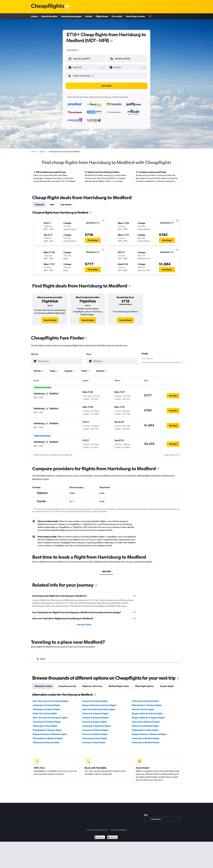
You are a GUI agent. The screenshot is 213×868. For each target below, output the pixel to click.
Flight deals (102, 16)
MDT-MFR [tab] (107, 572)
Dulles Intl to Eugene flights (95, 713)
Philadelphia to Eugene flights (47, 730)
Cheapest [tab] (39, 205)
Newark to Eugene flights (95, 722)
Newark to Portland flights (95, 701)
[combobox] (74, 50)
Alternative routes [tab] (43, 686)
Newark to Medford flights (95, 734)
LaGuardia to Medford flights (146, 738)
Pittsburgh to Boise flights (45, 726)
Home (34, 16)
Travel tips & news (135, 16)
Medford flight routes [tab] (119, 686)
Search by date (49, 16)
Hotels (89, 16)
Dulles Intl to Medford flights (145, 726)
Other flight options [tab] (144, 686)
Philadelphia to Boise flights (145, 730)
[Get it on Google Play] (100, 838)
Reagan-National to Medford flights (50, 734)
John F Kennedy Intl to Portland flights (51, 701)
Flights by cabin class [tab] (92, 686)
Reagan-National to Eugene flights (148, 718)
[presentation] (112, 41)
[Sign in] (150, 16)
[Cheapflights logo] (48, 6)
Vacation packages (71, 16)
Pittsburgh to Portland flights (47, 709)
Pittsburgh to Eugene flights (46, 742)
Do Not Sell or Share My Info (97, 830)
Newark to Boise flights (143, 709)
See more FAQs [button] (84, 625)
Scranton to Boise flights (94, 742)
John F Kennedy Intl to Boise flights (99, 709)
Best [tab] (52, 205)
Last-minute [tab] (66, 205)
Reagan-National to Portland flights (99, 705)
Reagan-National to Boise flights (147, 713)
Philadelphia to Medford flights (48, 738)
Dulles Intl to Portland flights (145, 701)
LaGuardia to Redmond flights (97, 726)
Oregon (42, 152)
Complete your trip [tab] (67, 686)
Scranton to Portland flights (95, 730)
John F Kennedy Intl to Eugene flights (50, 718)
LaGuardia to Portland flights (47, 705)
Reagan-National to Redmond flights (149, 734)
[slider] (183, 362)
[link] (50, 320)
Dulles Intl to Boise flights (45, 713)
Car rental (117, 16)
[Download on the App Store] (112, 838)
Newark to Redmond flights (95, 718)
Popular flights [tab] (167, 686)
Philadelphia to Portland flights (147, 705)
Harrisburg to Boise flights (95, 738)
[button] (84, 67)
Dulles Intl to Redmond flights (146, 722)
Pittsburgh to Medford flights (146, 742)
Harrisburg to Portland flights (47, 722)
